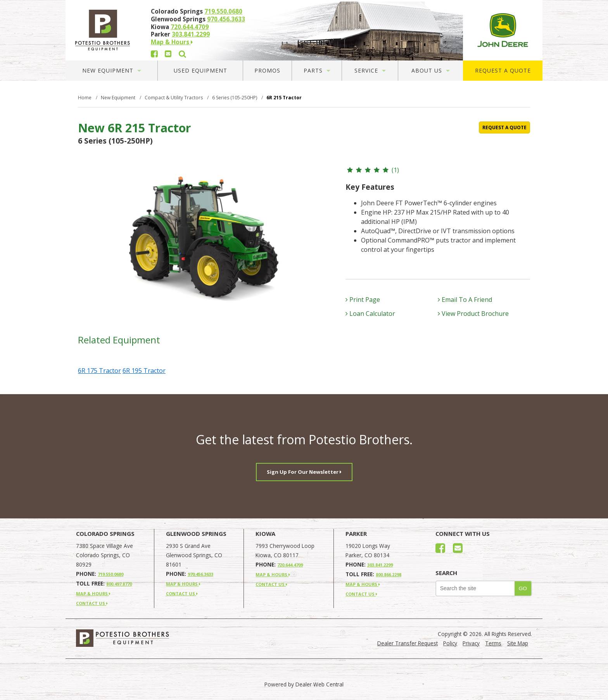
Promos (267, 70)
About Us (431, 70)
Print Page (363, 300)
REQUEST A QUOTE (504, 127)
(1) (372, 170)
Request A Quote (503, 70)
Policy (450, 643)
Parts (317, 70)
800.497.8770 (119, 584)
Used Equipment (200, 70)
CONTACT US (92, 603)
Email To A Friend (465, 300)
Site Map (518, 643)
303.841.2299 (191, 34)
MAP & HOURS (93, 593)
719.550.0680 (223, 11)
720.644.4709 (190, 27)
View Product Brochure (473, 314)
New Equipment (112, 70)
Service (370, 70)
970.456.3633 (226, 19)
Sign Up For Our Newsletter (304, 472)
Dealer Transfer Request (408, 643)
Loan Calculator (370, 314)
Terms (493, 643)
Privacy (471, 643)
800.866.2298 (389, 574)
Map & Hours (172, 42)
